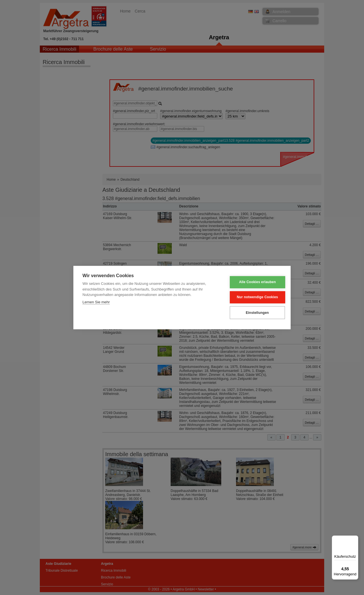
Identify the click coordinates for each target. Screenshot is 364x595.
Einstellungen (253, 313)
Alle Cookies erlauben (254, 282)
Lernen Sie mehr (96, 302)
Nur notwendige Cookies (254, 297)
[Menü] (355, 539)
